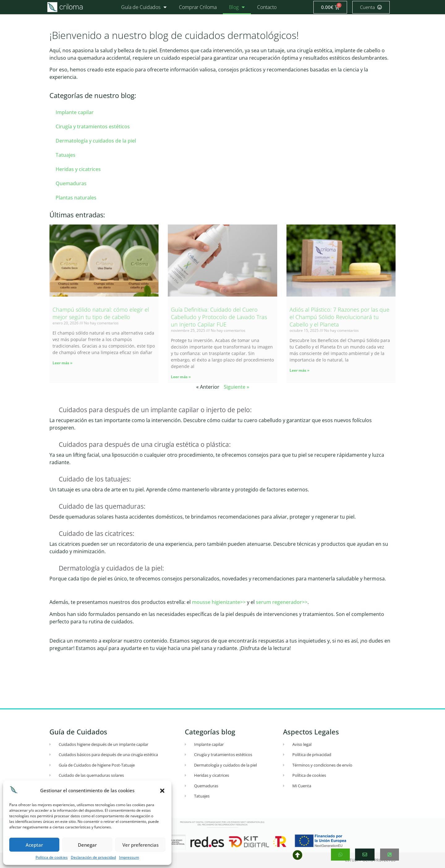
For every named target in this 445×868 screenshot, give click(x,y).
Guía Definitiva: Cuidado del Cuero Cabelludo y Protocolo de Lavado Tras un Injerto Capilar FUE (219, 317)
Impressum (129, 857)
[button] (162, 791)
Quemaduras (71, 183)
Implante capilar (75, 112)
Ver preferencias (140, 845)
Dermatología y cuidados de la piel (96, 141)
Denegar (87, 845)
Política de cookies (52, 857)
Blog (237, 7)
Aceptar (34, 845)
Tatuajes (66, 155)
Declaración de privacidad (93, 857)
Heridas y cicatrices (78, 169)
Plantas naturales (76, 198)
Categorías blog (210, 732)
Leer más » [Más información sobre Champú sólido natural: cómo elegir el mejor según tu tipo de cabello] (62, 363)
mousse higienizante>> (219, 602)
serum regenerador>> (282, 602)
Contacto (267, 7)
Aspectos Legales (311, 732)
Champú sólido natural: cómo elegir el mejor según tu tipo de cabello (101, 313)
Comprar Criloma (198, 7)
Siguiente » (236, 387)
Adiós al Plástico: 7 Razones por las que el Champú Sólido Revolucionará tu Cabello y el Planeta (339, 317)
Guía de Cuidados (144, 7)
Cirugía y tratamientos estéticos (93, 126)
